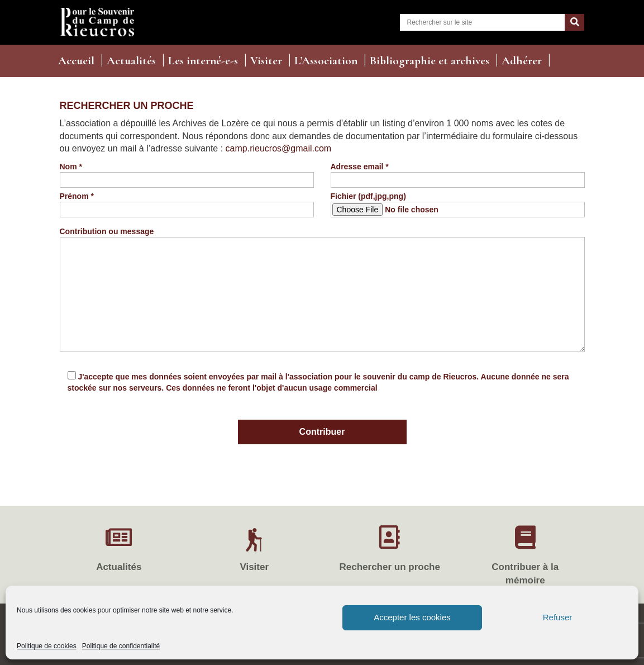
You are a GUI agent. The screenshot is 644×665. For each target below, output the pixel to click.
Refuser (558, 617)
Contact (78, 81)
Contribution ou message (322, 290)
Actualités (131, 61)
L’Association (326, 61)
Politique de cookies (47, 646)
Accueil (76, 61)
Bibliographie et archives (430, 61)
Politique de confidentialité (121, 646)
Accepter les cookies (412, 617)
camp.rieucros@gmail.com (279, 148)
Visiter (266, 61)
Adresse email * (458, 173)
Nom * (187, 173)
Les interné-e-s (203, 61)
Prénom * (187, 203)
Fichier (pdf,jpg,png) (458, 205)
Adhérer (522, 61)
